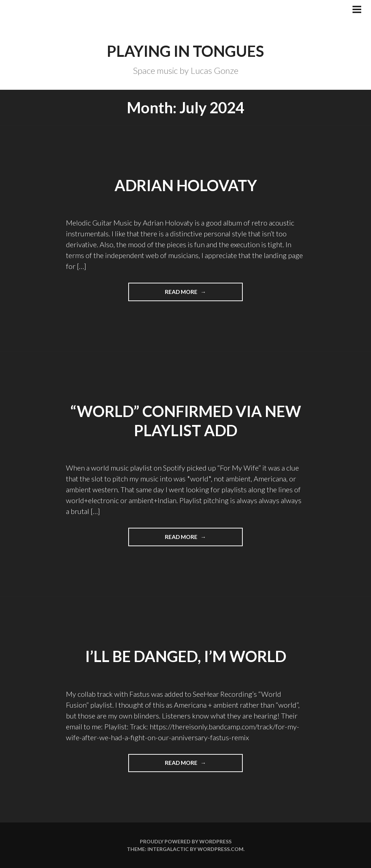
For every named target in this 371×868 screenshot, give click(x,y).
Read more (198, 294)
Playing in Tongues (185, 51)
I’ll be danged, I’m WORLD (186, 656)
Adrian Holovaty (186, 185)
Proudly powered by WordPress (186, 841)
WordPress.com (220, 849)
